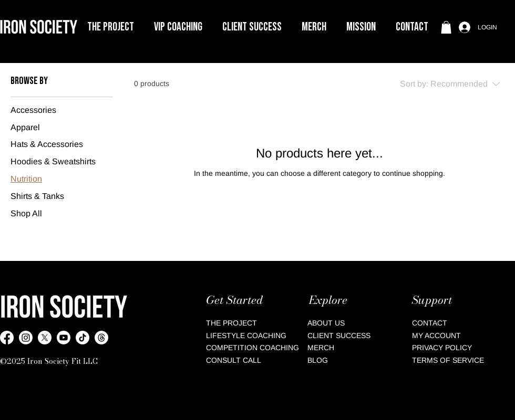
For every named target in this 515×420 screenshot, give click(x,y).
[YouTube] (64, 338)
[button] (178, 27)
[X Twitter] (45, 338)
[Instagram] (26, 338)
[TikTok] (83, 338)
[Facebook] (7, 338)
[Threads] (101, 338)
